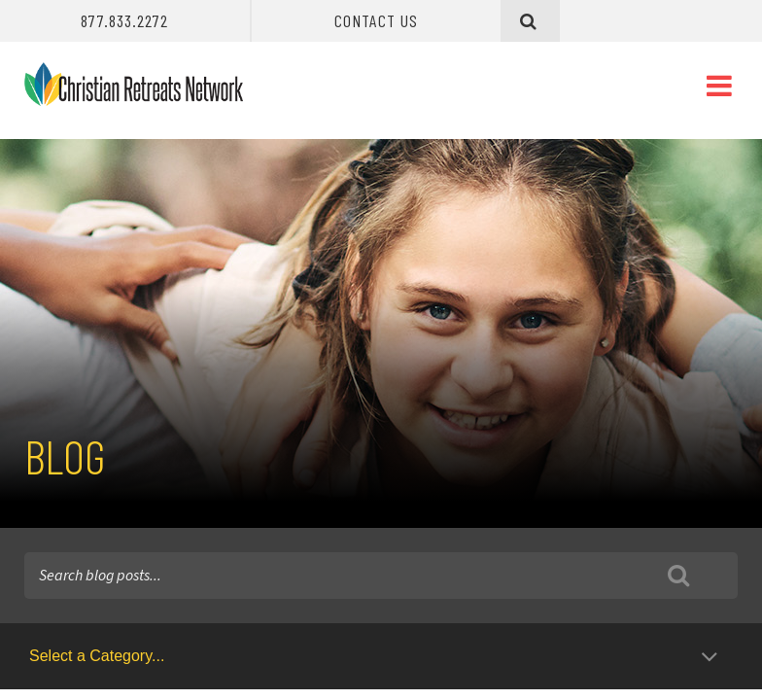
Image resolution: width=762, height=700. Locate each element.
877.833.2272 (124, 20)
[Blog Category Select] (376, 656)
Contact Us (376, 20)
